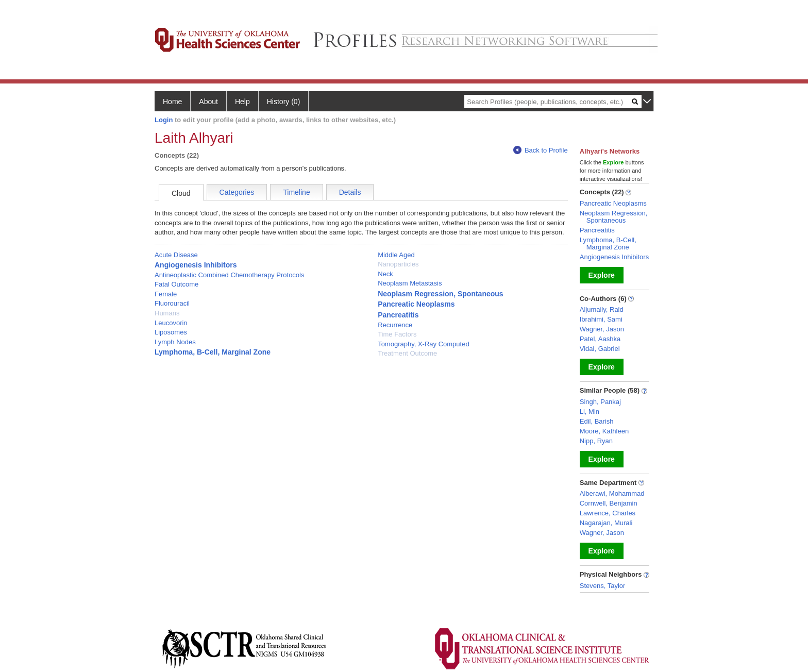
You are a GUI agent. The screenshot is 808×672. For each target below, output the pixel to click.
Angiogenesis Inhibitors (196, 265)
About (208, 102)
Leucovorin (171, 323)
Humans (167, 313)
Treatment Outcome (407, 353)
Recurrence (395, 325)
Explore (602, 275)
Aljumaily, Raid (602, 309)
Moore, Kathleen (604, 431)
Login (164, 120)
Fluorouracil (172, 303)
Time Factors (397, 334)
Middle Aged (396, 255)
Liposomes (171, 332)
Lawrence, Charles (608, 513)
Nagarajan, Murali (606, 523)
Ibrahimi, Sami (601, 319)
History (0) (284, 102)
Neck (385, 274)
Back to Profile (541, 150)
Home (172, 102)
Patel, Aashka (600, 339)
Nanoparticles (398, 264)
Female (166, 294)
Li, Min (590, 411)
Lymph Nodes (175, 342)
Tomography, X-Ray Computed (424, 344)
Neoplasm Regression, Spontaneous (441, 294)
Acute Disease (176, 255)
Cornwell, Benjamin (609, 503)
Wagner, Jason (602, 329)
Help (242, 102)
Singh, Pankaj (600, 402)
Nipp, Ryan (596, 441)
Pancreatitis (398, 315)
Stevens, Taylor (603, 586)
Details (350, 192)
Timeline (296, 192)
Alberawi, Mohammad (612, 493)
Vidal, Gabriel (600, 349)
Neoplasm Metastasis (410, 283)
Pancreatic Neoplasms (416, 304)
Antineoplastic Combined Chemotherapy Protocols (230, 275)
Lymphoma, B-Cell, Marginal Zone (213, 352)
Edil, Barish (597, 421)
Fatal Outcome (176, 284)
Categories (237, 192)
